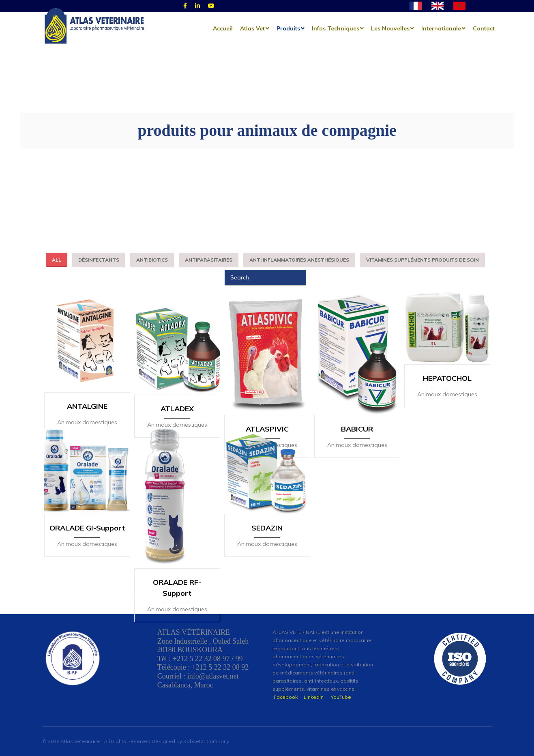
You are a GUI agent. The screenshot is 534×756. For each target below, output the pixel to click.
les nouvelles (390, 28)
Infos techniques (336, 28)
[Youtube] (211, 6)
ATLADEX (177, 395)
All (57, 260)
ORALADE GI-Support (87, 531)
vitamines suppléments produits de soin (422, 260)
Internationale (441, 28)
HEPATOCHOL (447, 395)
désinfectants (99, 260)
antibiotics (152, 260)
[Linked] (197, 6)
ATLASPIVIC (267, 395)
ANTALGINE (87, 395)
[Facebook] (185, 6)
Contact (484, 28)
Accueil (223, 28)
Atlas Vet (252, 28)
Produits (288, 28)
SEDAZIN (267, 531)
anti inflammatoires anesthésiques (299, 260)
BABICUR (357, 395)
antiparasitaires (209, 260)
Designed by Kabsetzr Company (190, 741)
